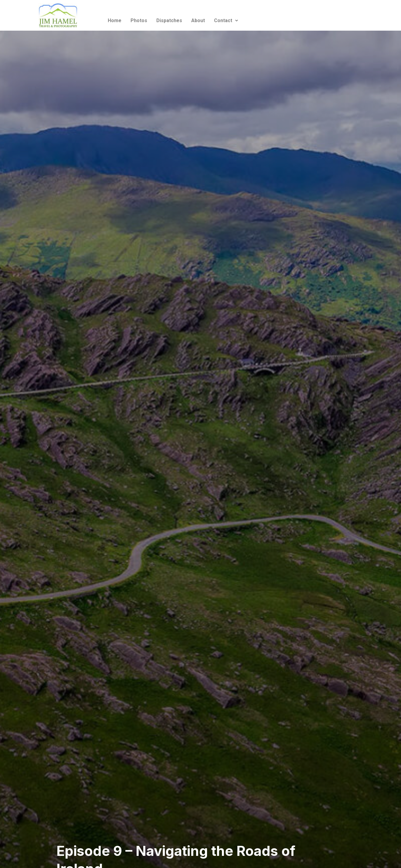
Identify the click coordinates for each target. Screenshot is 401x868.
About (198, 20)
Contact (226, 20)
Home (115, 20)
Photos (139, 20)
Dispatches (169, 20)
